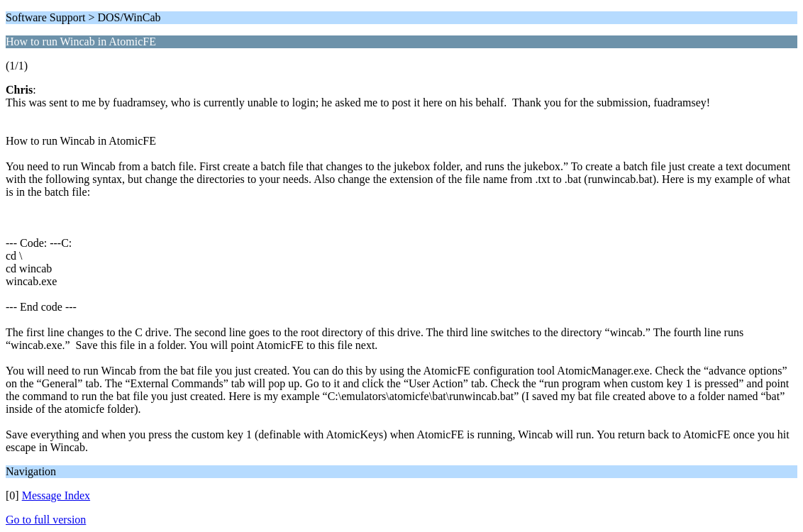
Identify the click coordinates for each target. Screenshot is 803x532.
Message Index (56, 495)
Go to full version (46, 520)
